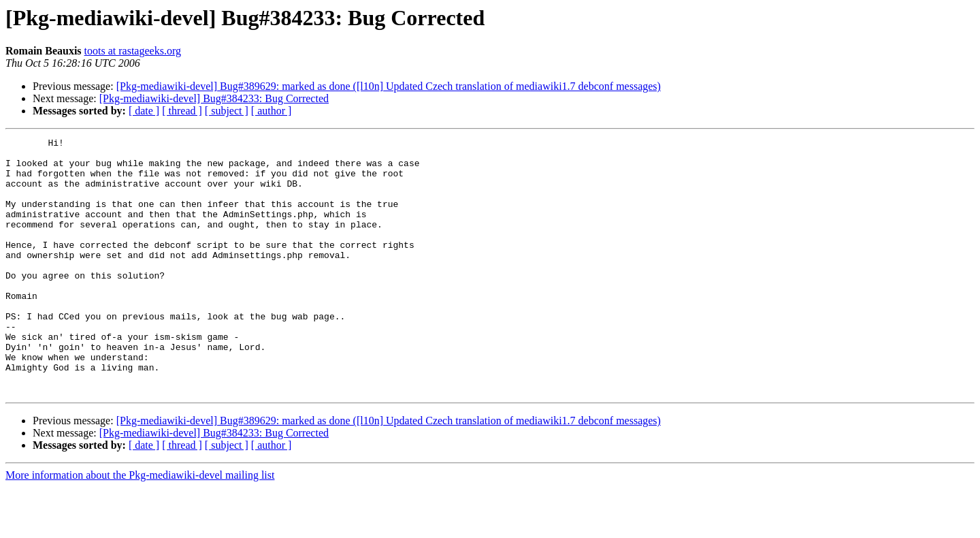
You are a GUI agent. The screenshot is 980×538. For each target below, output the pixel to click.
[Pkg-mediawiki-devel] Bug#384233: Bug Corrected (214, 98)
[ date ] (144, 111)
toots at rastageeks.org (133, 51)
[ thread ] (182, 111)
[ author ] (272, 111)
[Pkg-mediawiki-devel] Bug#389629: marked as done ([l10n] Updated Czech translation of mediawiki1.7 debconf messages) (389, 86)
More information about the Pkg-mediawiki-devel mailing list (140, 526)
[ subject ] (227, 111)
